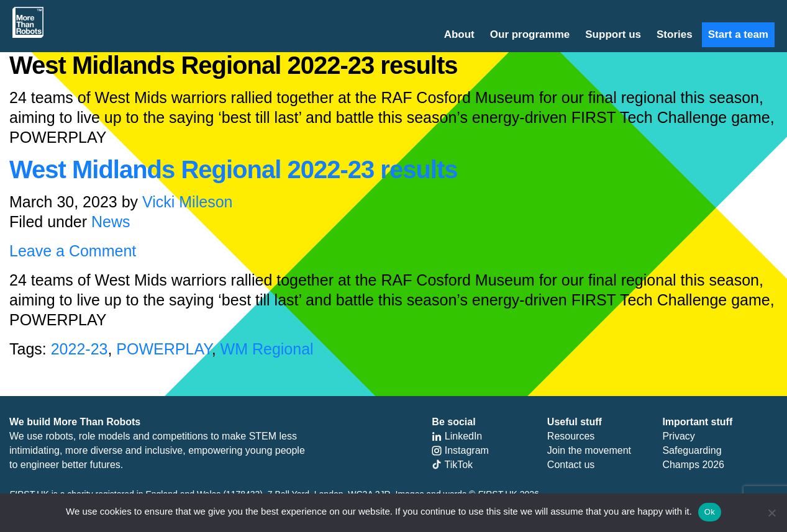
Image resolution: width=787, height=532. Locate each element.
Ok (710, 512)
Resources (571, 436)
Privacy (678, 436)
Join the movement (589, 450)
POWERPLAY (164, 349)
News (111, 222)
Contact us (571, 465)
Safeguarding (692, 450)
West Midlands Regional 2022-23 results (234, 169)
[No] (771, 513)
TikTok (452, 465)
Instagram (460, 450)
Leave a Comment (73, 251)
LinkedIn (457, 436)
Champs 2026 (693, 465)
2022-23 (80, 349)
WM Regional (267, 349)
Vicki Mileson (187, 202)
